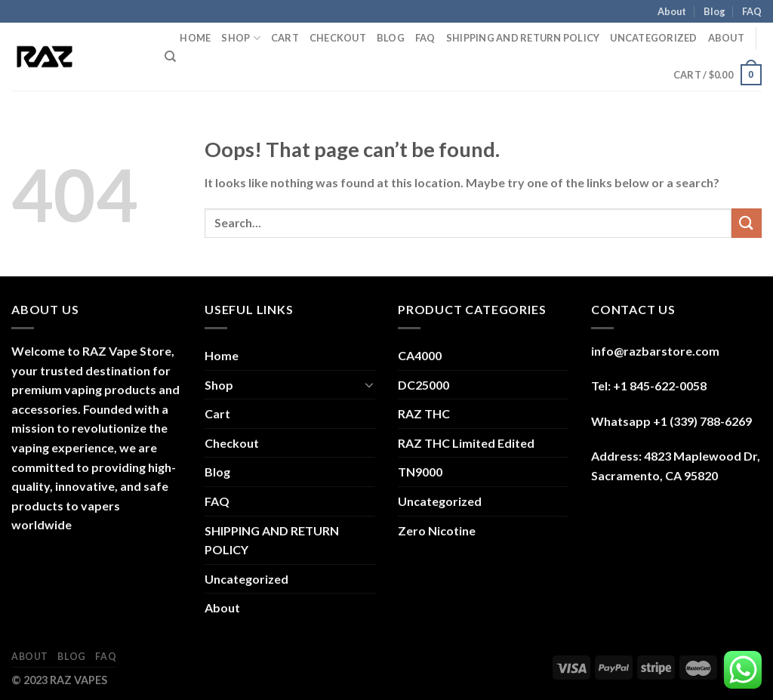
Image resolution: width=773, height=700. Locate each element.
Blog (714, 11)
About (672, 11)
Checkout (338, 38)
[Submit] (747, 223)
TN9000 (420, 472)
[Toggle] (369, 384)
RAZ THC (424, 413)
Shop (240, 38)
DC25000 (423, 385)
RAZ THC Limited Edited (466, 443)
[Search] (170, 57)
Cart (285, 38)
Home (195, 38)
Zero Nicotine (437, 530)
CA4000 (420, 355)
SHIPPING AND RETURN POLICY (523, 38)
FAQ (752, 11)
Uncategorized (653, 38)
